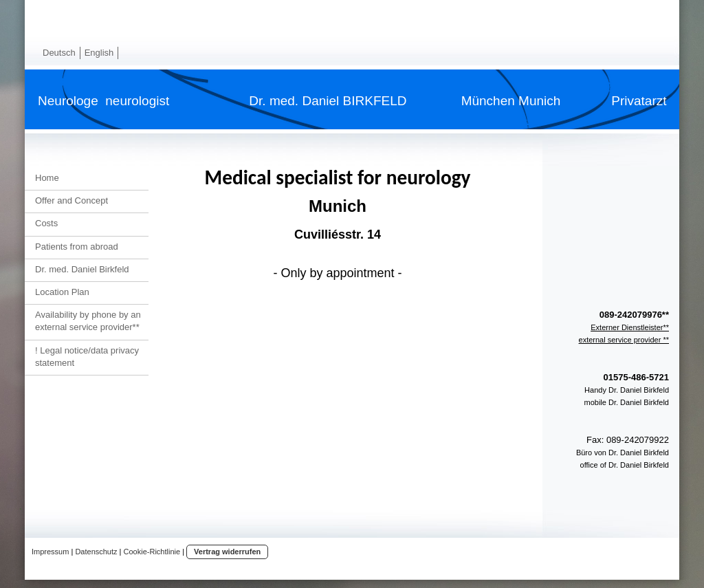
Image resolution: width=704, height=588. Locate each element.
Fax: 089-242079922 (628, 440)
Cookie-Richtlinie (152, 552)
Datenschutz (96, 552)
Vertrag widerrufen (227, 552)
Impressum (50, 552)
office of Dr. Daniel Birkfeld (625, 465)
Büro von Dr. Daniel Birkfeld (623, 453)
